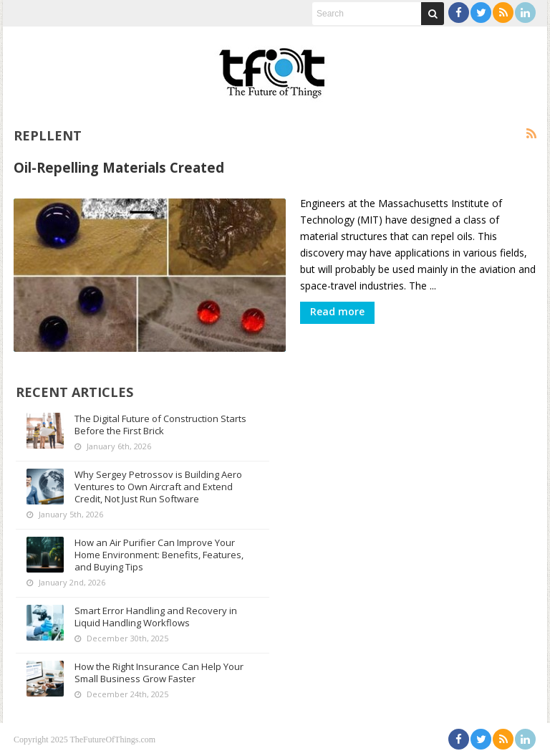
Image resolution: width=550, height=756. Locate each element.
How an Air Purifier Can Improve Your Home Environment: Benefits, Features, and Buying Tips (159, 555)
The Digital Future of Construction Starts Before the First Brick (160, 425)
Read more (337, 311)
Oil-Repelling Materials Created (119, 167)
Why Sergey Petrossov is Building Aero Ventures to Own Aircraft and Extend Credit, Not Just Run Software (158, 487)
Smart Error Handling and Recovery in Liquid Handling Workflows (156, 617)
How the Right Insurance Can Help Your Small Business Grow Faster (159, 673)
